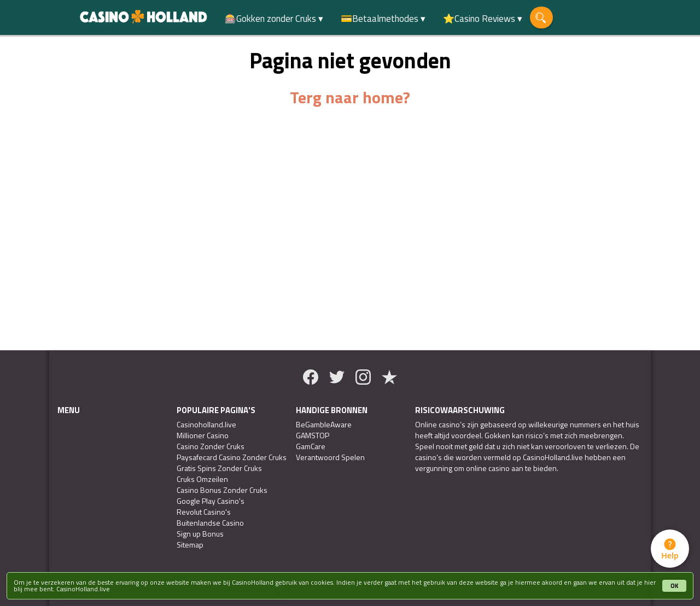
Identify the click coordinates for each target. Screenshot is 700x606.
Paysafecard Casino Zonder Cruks (232, 457)
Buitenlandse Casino (210, 523)
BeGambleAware (324, 425)
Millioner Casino (203, 436)
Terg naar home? (350, 97)
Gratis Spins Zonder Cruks (219, 468)
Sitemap (190, 545)
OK (674, 586)
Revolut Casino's (204, 512)
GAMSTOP (313, 436)
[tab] (670, 549)
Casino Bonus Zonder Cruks (222, 490)
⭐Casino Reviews (479, 19)
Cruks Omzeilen (202, 479)
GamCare (311, 446)
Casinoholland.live (206, 425)
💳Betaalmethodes (380, 19)
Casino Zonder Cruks (211, 446)
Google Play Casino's (211, 501)
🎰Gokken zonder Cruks (270, 19)
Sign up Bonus (200, 534)
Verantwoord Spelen (330, 457)
